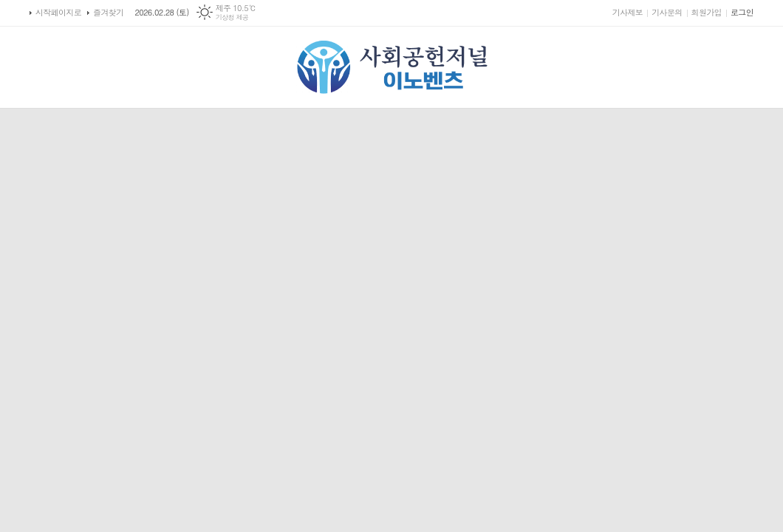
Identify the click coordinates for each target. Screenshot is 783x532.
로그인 (742, 12)
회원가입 (707, 12)
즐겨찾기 (108, 12)
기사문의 (667, 12)
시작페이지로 (58, 12)
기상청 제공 (232, 17)
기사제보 (628, 12)
